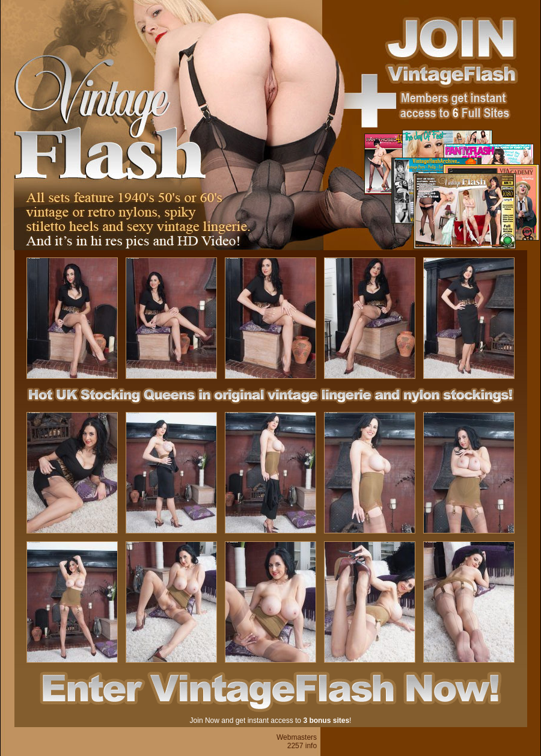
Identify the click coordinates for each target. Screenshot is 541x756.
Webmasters (297, 737)
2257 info (302, 746)
